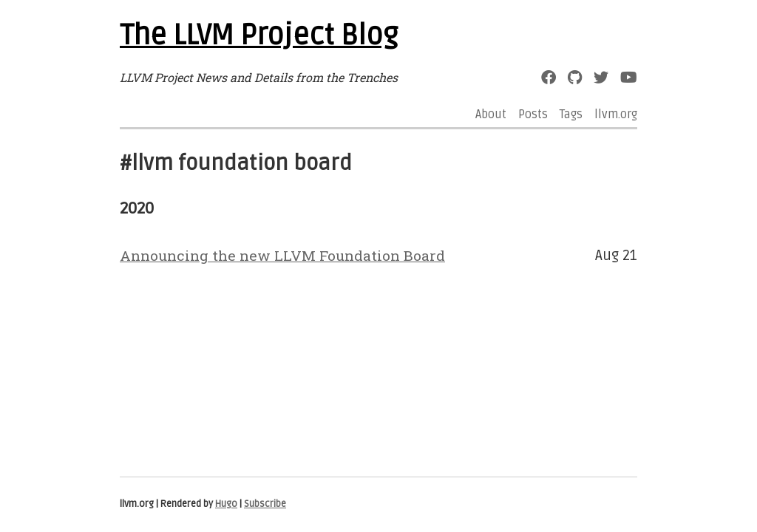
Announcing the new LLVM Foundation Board (282, 255)
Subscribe (265, 504)
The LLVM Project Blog (259, 35)
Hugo (226, 504)
